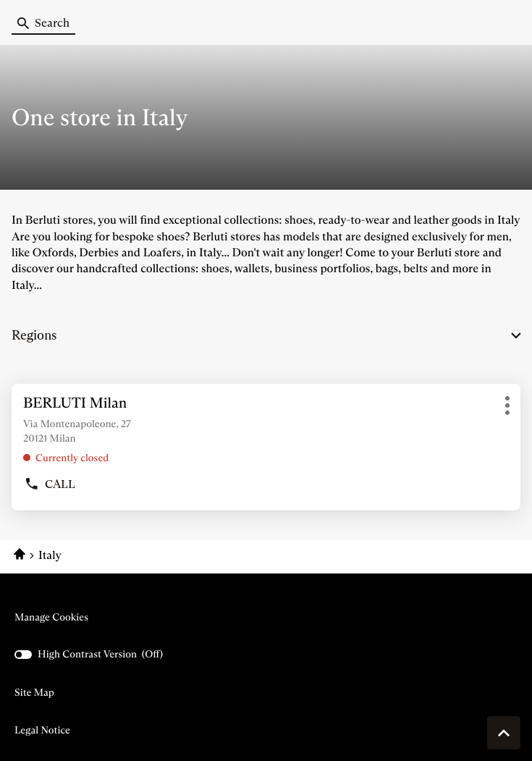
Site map (34, 692)
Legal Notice (42, 730)
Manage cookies (51, 617)
